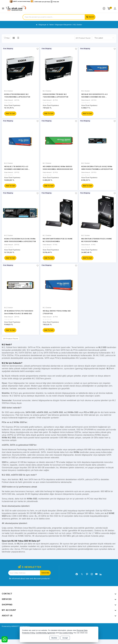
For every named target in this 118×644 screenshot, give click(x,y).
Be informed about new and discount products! (29, 583)
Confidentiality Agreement (46, 633)
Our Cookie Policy (66, 633)
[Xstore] (16, 8)
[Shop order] (104, 38)
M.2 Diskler (9, 91)
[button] (7, 38)
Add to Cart (11, 114)
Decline (54, 638)
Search (91, 17)
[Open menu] (4, 8)
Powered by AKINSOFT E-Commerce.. (19, 631)
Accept (65, 638)
